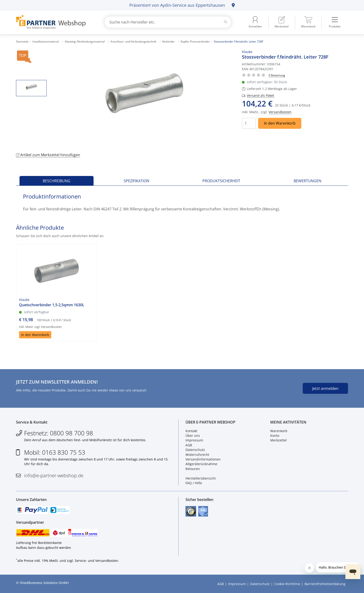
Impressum (194, 440)
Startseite (22, 41)
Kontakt (191, 431)
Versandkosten (280, 112)
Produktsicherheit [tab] (221, 181)
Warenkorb (279, 431)
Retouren (193, 469)
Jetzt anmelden (325, 388)
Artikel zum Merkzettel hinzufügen (48, 155)
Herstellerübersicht (201, 478)
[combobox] (168, 22)
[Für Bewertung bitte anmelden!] (277, 75)
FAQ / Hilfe (194, 483)
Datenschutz (195, 450)
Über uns (193, 436)
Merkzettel (278, 440)
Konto (275, 436)
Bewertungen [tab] (307, 181)
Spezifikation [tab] (136, 181)
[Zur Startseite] (55, 22)
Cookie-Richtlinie (287, 584)
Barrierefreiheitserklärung (325, 584)
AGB (189, 445)
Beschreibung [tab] (57, 181)
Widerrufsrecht (197, 455)
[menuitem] (282, 22)
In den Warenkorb (280, 123)
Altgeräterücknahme (201, 464)
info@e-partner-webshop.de (54, 475)
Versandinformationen (203, 459)
